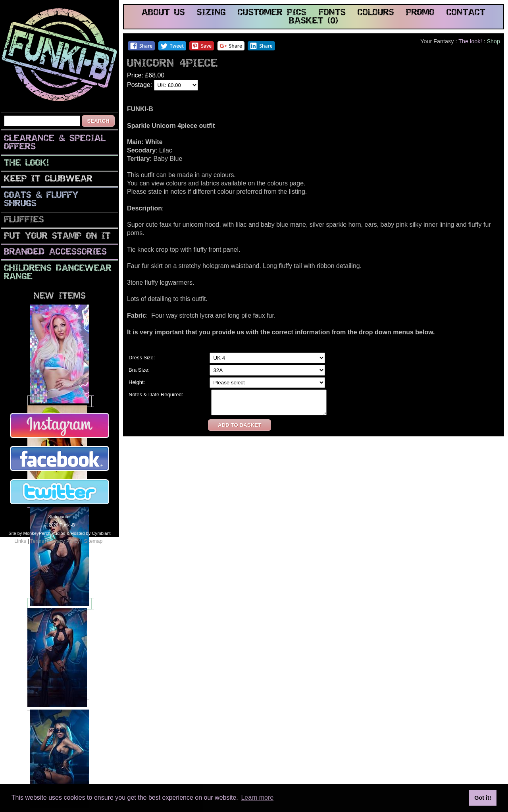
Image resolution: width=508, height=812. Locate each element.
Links (20, 541)
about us (163, 13)
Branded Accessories (55, 252)
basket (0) (314, 21)
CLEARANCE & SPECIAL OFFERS (55, 143)
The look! (26, 163)
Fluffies (24, 220)
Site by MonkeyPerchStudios (37, 533)
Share (141, 46)
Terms (37, 541)
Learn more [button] (257, 798)
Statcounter (59, 517)
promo (420, 13)
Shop (493, 41)
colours (376, 13)
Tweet (172, 46)
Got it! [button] (483, 798)
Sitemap (93, 541)
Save (201, 46)
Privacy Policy (64, 541)
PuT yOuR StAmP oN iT (57, 236)
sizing (211, 13)
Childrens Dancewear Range (58, 273)
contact (466, 13)
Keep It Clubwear (48, 179)
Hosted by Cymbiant (91, 533)
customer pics (272, 13)
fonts (332, 13)
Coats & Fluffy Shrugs (41, 200)
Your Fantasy (437, 41)
